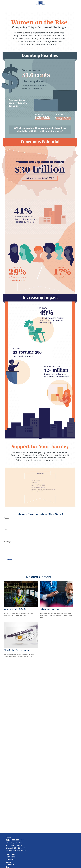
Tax (7, 867)
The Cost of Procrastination (17, 650)
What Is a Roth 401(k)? (15, 609)
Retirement (10, 857)
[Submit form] (9, 559)
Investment (10, 859)
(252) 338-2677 (17, 840)
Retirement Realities (49, 609)
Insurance (10, 864)
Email (6, 530)
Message (8, 542)
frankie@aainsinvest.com (16, 850)
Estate (9, 862)
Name (6, 518)
